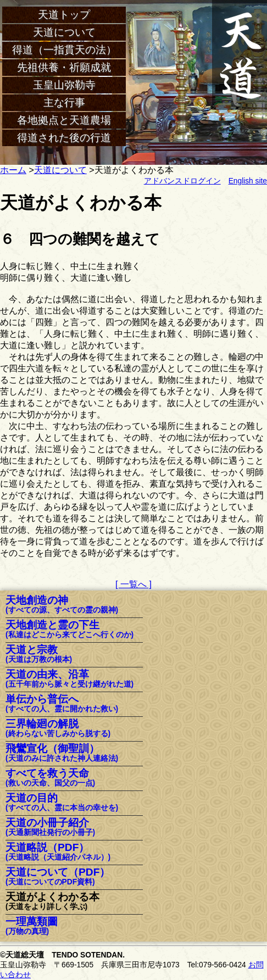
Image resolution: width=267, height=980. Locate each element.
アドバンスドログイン (182, 181)
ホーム (13, 170)
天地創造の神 (62, 605)
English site (248, 181)
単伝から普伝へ (62, 704)
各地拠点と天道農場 (64, 120)
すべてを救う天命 (50, 778)
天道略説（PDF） (58, 852)
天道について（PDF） (58, 877)
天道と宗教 (39, 655)
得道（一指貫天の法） (64, 50)
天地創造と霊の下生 (69, 630)
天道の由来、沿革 (69, 679)
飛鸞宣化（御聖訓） (62, 753)
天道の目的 (62, 803)
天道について (64, 32)
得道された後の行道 (64, 138)
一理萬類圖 (32, 926)
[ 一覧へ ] (133, 584)
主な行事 (64, 102)
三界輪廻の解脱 (58, 729)
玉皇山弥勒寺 (64, 85)
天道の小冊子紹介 (50, 828)
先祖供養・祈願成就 (64, 67)
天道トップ (64, 15)
